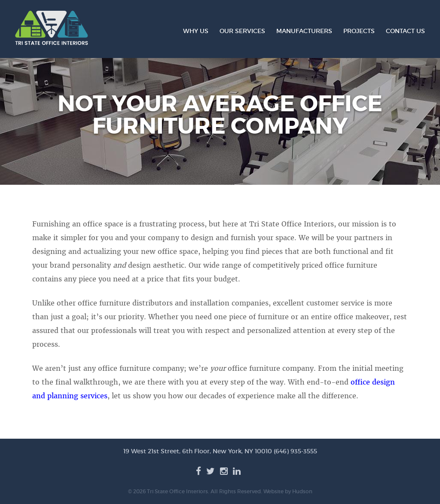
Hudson (302, 491)
